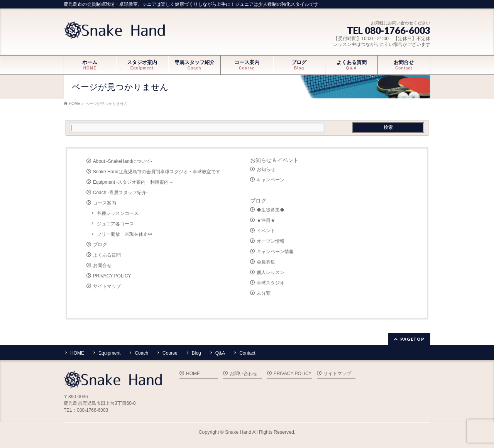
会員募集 (266, 262)
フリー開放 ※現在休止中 (125, 234)
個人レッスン (271, 272)
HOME (77, 353)
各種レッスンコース (118, 213)
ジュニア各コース (115, 224)
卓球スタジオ (271, 283)
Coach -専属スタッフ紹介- (120, 193)
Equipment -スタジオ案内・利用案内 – (133, 182)
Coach (141, 353)
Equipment (109, 353)
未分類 (264, 293)
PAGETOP (412, 339)
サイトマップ (107, 286)
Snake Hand (238, 432)
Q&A (220, 353)
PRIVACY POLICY (112, 276)
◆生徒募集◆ (271, 210)
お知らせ (266, 169)
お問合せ (102, 265)
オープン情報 (271, 241)
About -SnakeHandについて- (123, 161)
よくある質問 (107, 255)
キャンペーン (271, 180)
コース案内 (105, 203)
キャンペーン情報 (275, 252)
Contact (247, 353)
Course (170, 353)
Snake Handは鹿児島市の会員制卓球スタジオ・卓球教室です (157, 172)
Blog (196, 353)
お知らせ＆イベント (274, 160)
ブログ (100, 245)
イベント (266, 231)
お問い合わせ (244, 374)
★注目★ (266, 220)
